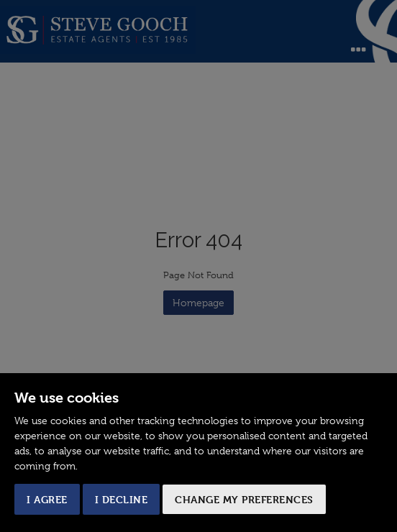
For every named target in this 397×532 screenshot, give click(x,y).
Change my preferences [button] (244, 499)
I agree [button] (47, 499)
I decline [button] (122, 499)
